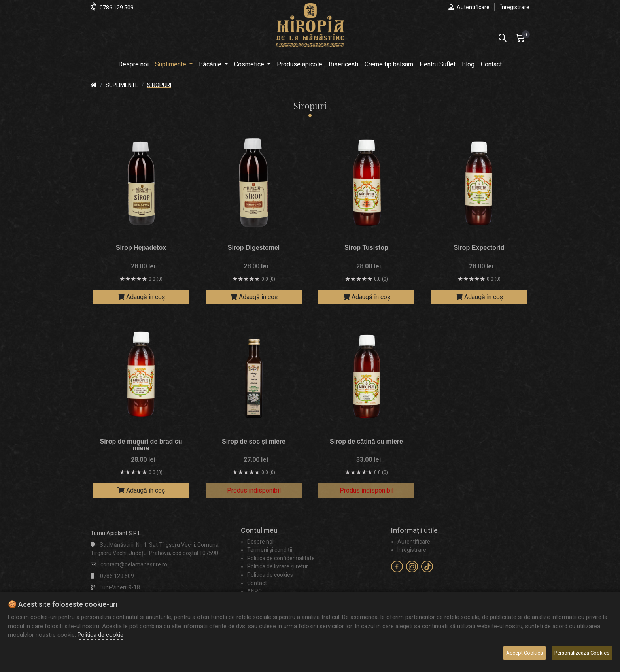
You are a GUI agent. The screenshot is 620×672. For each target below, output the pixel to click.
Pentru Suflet (438, 64)
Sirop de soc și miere (254, 441)
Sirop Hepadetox (141, 248)
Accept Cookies (525, 653)
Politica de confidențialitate (281, 558)
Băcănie (211, 64)
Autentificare (473, 7)
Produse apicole (300, 64)
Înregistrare (515, 7)
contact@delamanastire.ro (134, 564)
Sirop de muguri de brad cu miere (141, 445)
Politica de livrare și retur (278, 566)
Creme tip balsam (389, 64)
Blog (468, 64)
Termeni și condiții (270, 550)
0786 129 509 (117, 8)
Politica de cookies (270, 575)
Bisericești (343, 64)
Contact (491, 64)
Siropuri (159, 85)
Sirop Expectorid (479, 248)
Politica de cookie (100, 635)
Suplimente (171, 64)
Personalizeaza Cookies (582, 653)
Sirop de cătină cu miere (366, 441)
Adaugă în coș (141, 297)
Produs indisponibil (254, 490)
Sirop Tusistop (366, 248)
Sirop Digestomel (254, 248)
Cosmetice (250, 64)
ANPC (254, 591)
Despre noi (133, 64)
